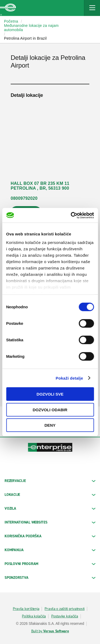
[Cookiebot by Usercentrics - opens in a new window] (71, 215)
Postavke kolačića (65, 616)
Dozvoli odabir (50, 410)
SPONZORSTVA (50, 578)
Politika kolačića (34, 616)
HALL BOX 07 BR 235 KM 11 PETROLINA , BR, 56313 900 (40, 186)
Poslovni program (50, 564)
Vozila (50, 508)
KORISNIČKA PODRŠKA (50, 536)
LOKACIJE (50, 495)
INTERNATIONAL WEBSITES (50, 522)
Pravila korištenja (26, 609)
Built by (50, 631)
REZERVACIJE (50, 481)
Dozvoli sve (50, 394)
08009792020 (24, 198)
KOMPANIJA (50, 550)
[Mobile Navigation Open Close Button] (92, 8)
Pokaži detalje (69, 378)
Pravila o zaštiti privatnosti (65, 609)
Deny (50, 425)
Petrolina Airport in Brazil (25, 38)
